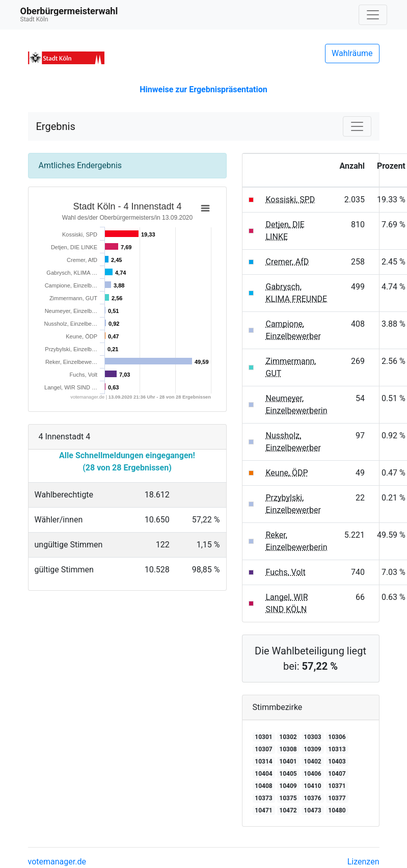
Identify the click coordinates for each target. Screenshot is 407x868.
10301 (263, 737)
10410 (312, 786)
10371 (337, 786)
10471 (263, 810)
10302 (288, 737)
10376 (312, 798)
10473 (312, 810)
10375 (288, 798)
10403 (337, 761)
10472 (288, 810)
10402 (312, 761)
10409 (288, 786)
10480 (337, 810)
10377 (337, 798)
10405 (288, 774)
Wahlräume (352, 53)
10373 (263, 798)
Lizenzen (363, 862)
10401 (288, 761)
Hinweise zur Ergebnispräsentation (203, 89)
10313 (337, 749)
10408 (263, 786)
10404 (263, 774)
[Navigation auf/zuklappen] (373, 15)
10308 (288, 749)
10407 (337, 774)
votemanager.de (57, 862)
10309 (312, 749)
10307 (263, 749)
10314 (263, 761)
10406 (312, 774)
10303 (312, 737)
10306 (337, 737)
